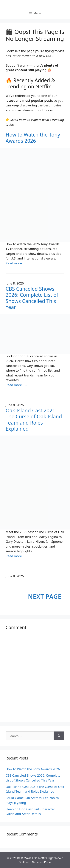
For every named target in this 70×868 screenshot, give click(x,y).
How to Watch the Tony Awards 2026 (33, 138)
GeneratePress (42, 862)
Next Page (45, 596)
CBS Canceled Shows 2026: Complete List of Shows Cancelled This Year (32, 298)
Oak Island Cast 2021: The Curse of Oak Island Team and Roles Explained (34, 420)
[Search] (59, 736)
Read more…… (16, 263)
